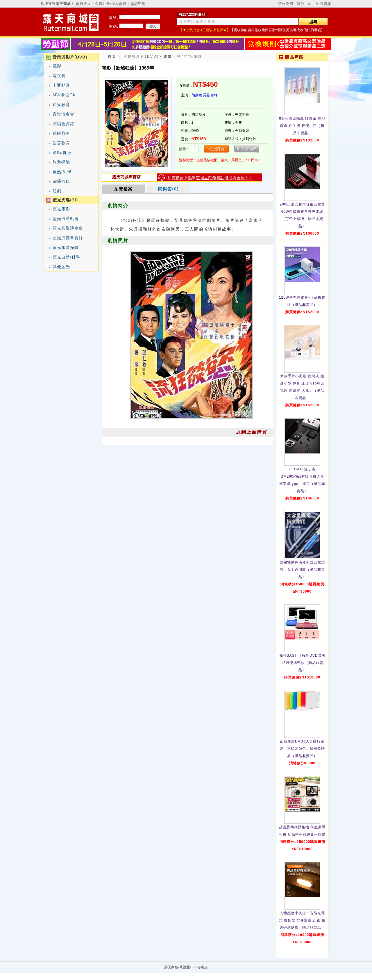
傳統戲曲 (61, 133)
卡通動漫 (61, 85)
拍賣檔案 (124, 189)
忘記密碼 (138, 4)
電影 (57, 66)
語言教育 (61, 143)
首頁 (112, 56)
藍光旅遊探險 (66, 247)
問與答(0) (168, 189)
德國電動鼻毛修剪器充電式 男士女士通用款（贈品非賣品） (302, 570)
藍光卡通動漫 (66, 219)
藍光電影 (61, 209)
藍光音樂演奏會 (68, 228)
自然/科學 (62, 172)
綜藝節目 (61, 181)
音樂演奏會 (64, 114)
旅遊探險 (61, 162)
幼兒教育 (61, 104)
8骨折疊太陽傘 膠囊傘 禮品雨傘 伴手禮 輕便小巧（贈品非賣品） (302, 126)
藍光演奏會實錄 (68, 238)
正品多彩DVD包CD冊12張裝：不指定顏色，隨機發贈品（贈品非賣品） (302, 749)
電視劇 (59, 76)
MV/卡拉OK (64, 95)
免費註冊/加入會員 (111, 4)
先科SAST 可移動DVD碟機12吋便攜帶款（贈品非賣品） (302, 663)
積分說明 (286, 4)
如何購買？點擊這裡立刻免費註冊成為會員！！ (210, 178)
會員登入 (83, 4)
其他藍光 (61, 267)
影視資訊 (324, 4)
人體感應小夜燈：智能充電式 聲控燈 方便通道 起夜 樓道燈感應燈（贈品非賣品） (302, 920)
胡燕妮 (197, 95)
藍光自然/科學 (66, 257)
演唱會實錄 (64, 124)
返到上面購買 (252, 432)
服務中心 (305, 4)
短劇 (57, 191)
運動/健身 (62, 153)
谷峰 (214, 95)
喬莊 (206, 95)
